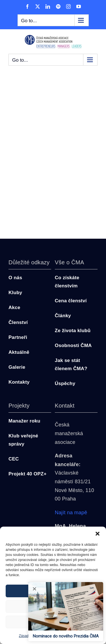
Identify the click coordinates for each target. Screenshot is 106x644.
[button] (98, 534)
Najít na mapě (71, 513)
